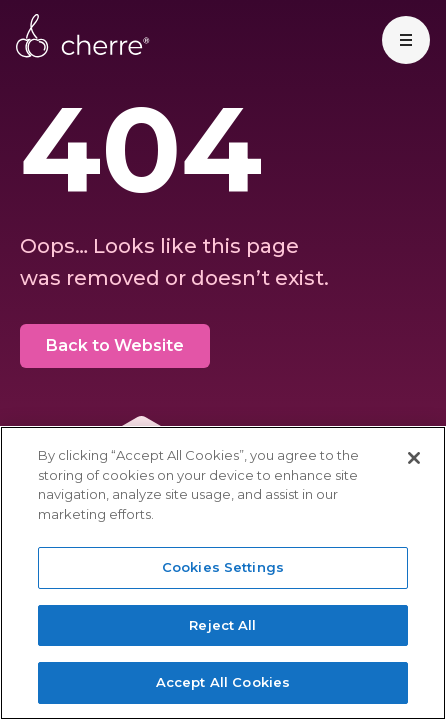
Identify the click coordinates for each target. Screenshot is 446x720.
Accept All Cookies (223, 682)
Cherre (83, 35)
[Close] (414, 458)
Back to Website (115, 345)
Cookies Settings (223, 567)
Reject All (222, 625)
